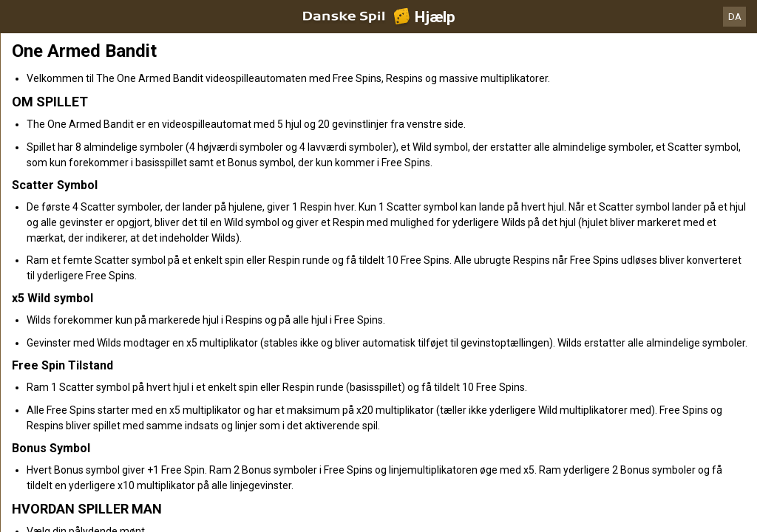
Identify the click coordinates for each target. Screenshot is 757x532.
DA (735, 17)
